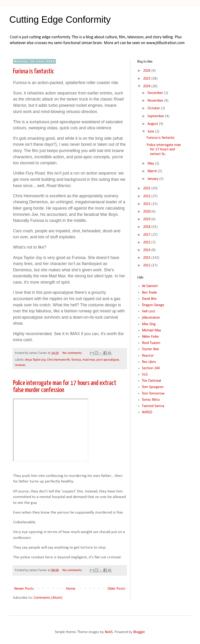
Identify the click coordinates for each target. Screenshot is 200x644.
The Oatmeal (151, 381)
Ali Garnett (150, 286)
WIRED (147, 412)
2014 (147, 250)
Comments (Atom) (48, 598)
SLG (145, 375)
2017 (147, 235)
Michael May (151, 330)
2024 (147, 86)
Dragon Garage (153, 305)
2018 (147, 227)
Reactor (148, 356)
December (156, 93)
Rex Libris (149, 362)
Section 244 (151, 368)
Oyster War (150, 349)
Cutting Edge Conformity (60, 19)
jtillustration (151, 318)
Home (71, 589)
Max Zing (149, 324)
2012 (147, 265)
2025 (147, 79)
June (151, 132)
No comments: (73, 353)
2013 (147, 258)
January (153, 179)
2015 (147, 243)
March (153, 171)
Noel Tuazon (151, 343)
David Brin (149, 299)
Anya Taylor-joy (35, 360)
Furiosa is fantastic (34, 71)
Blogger (139, 632)
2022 (147, 196)
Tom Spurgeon (153, 387)
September (156, 116)
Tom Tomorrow (153, 394)
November (156, 101)
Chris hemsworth (58, 360)
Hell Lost (148, 311)
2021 (147, 204)
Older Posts (116, 589)
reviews (20, 365)
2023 (147, 188)
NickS (109, 632)
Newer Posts (24, 589)
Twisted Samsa (153, 406)
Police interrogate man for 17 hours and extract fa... (164, 149)
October (154, 108)
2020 (147, 212)
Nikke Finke (150, 337)
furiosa (76, 360)
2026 (147, 71)
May (151, 164)
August (153, 124)
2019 (147, 219)
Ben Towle (149, 293)
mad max (89, 360)
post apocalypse (108, 360)
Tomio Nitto (151, 400)
